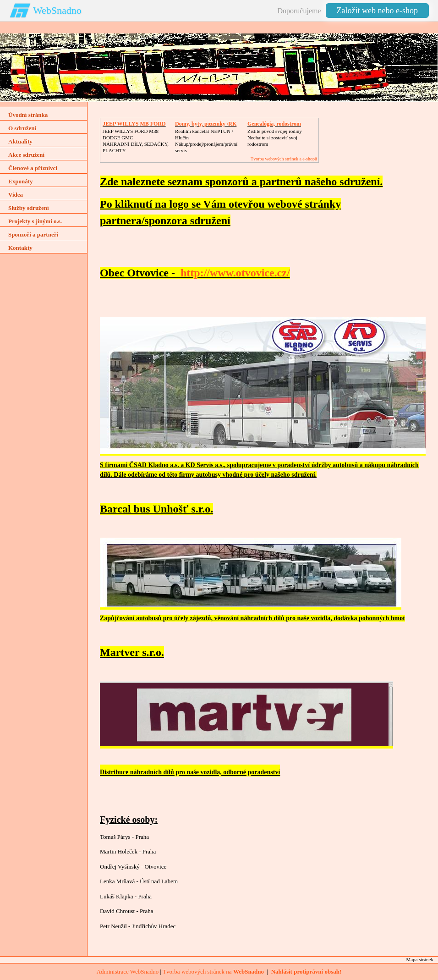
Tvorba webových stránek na (213, 972)
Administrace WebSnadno (128, 972)
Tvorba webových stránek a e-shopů (284, 159)
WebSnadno (57, 10)
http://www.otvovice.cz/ (235, 273)
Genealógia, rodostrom (274, 124)
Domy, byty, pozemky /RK (206, 124)
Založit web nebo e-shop (377, 11)
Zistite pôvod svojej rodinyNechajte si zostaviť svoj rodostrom (275, 138)
